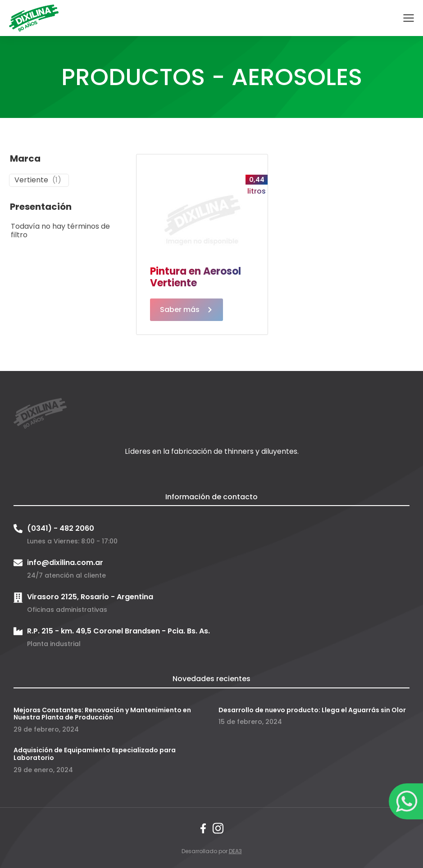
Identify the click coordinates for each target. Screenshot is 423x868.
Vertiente (31, 180)
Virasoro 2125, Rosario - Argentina (90, 597)
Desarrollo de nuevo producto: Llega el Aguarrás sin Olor (312, 710)
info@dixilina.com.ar (65, 563)
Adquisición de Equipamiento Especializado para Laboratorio (95, 754)
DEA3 (235, 851)
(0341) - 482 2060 (61, 528)
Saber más (186, 310)
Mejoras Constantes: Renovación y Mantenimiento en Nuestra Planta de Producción (102, 714)
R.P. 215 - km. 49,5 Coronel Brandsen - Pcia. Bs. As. (118, 631)
